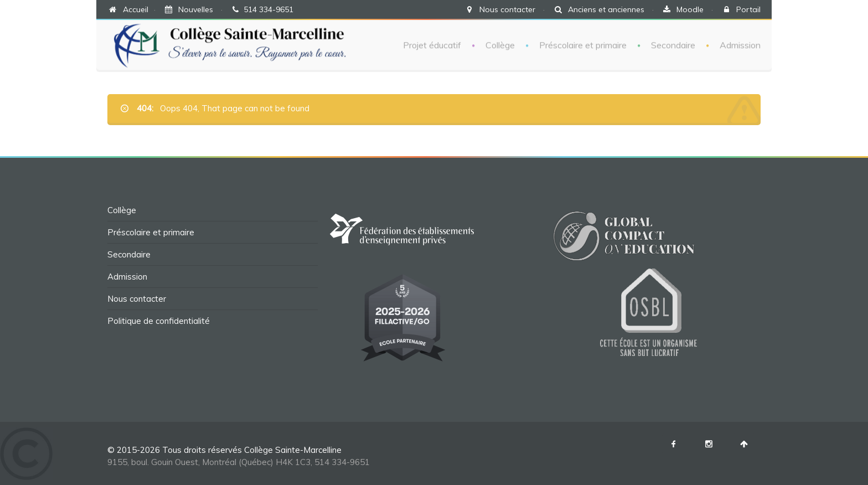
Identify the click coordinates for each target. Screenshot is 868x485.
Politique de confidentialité (159, 321)
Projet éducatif (432, 44)
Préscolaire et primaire (583, 44)
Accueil (136, 9)
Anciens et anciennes (606, 9)
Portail (748, 9)
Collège (500, 44)
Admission (740, 44)
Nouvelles (196, 9)
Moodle (690, 9)
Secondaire (673, 44)
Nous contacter (507, 9)
